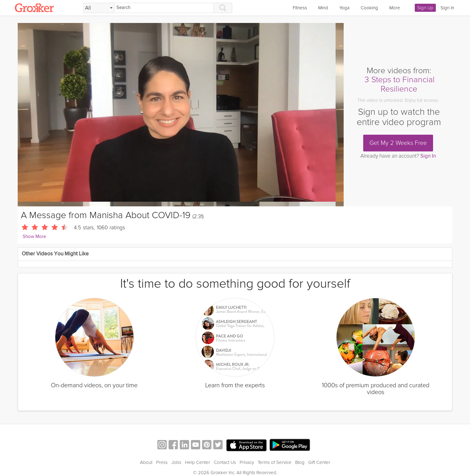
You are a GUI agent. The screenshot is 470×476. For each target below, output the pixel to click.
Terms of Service (275, 462)
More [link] (395, 8)
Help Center (198, 462)
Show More (34, 237)
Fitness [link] (300, 8)
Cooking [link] (369, 8)
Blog (300, 462)
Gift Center (319, 462)
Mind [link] (323, 8)
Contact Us (225, 462)
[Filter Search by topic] (99, 8)
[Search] (164, 8)
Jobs (176, 462)
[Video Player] (181, 115)
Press (162, 462)
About (146, 462)
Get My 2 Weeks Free (398, 143)
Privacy (247, 462)
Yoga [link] (344, 8)
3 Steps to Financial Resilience (400, 84)
